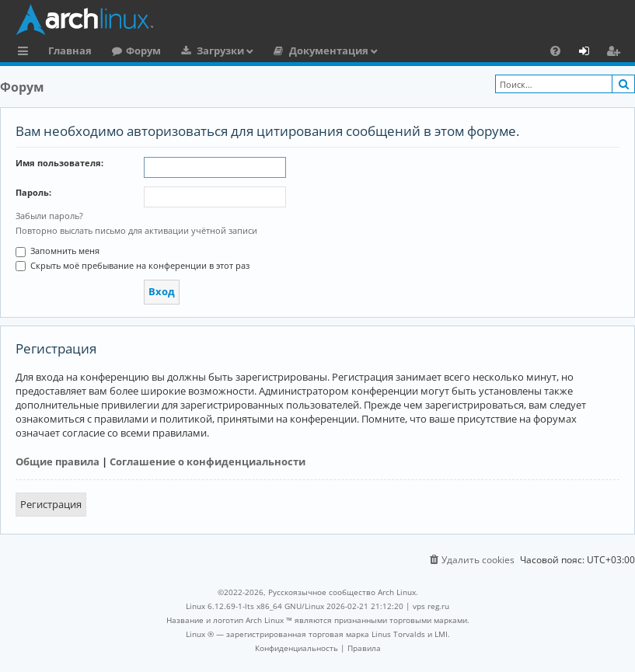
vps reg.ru (431, 606)
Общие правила (58, 461)
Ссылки (26, 53)
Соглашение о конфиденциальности (208, 461)
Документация (329, 50)
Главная (70, 50)
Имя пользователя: (59, 163)
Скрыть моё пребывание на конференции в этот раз (133, 265)
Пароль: (33, 192)
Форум (143, 50)
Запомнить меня (58, 251)
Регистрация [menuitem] (616, 53)
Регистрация (51, 504)
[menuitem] (555, 50)
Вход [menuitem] (590, 53)
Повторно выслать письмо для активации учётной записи (136, 230)
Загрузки (220, 50)
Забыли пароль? (49, 216)
